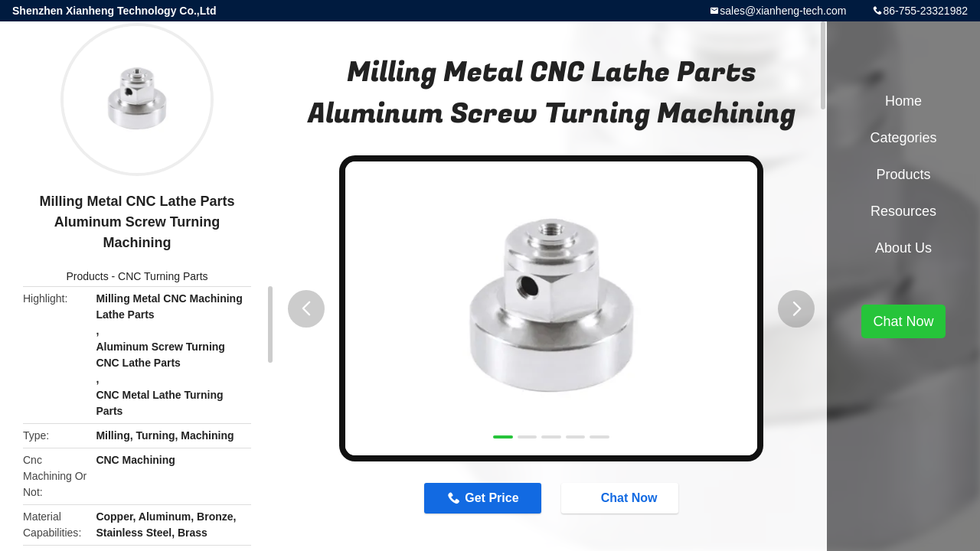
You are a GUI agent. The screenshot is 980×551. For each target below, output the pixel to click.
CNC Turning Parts (163, 276)
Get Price (492, 498)
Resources (903, 211)
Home (903, 101)
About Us (903, 248)
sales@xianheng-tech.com (783, 11)
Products (87, 276)
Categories (903, 138)
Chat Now (622, 497)
